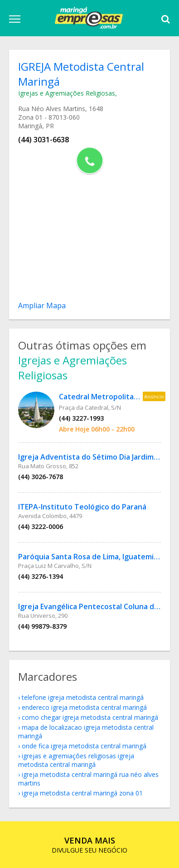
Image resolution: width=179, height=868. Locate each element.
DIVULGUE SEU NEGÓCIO (89, 845)
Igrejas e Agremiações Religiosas (67, 93)
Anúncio (154, 396)
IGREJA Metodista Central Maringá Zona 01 (82, 793)
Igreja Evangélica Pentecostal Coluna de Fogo (98, 606)
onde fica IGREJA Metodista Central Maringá (84, 746)
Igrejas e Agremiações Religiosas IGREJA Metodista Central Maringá (76, 760)
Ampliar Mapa (42, 305)
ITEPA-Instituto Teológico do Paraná (82, 507)
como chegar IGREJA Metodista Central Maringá (90, 717)
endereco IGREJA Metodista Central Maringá (84, 707)
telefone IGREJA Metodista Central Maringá (83, 697)
